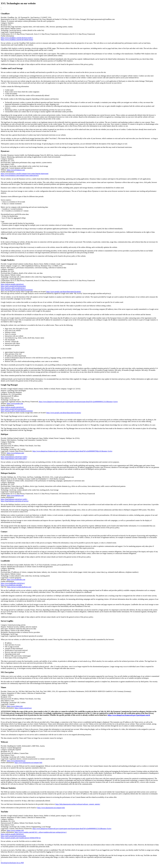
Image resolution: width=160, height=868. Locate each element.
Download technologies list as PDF (12, 863)
